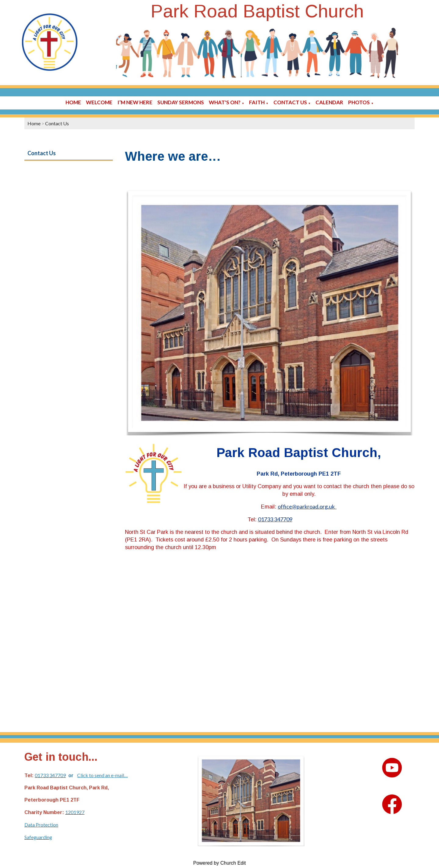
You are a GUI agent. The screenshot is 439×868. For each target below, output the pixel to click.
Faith (257, 102)
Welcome (99, 102)
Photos (359, 102)
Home (73, 102)
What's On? (225, 102)
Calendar (329, 102)
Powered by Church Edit (220, 863)
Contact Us (290, 102)
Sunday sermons (181, 102)
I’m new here (135, 102)
